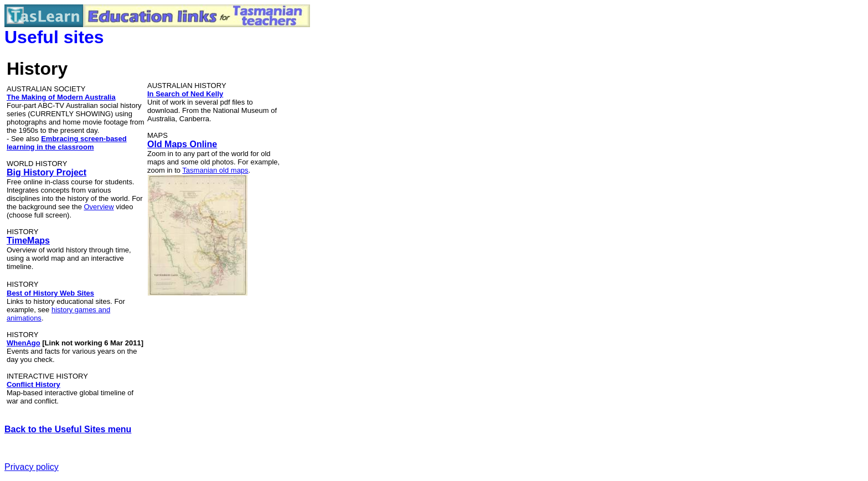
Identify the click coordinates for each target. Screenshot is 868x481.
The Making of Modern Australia (61, 97)
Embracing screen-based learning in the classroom (67, 143)
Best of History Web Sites (50, 293)
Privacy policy (32, 467)
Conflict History (33, 384)
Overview (99, 207)
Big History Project (46, 172)
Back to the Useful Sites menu (68, 429)
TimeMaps (28, 240)
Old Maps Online (182, 144)
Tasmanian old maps (215, 170)
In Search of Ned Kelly (185, 94)
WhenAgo (24, 343)
